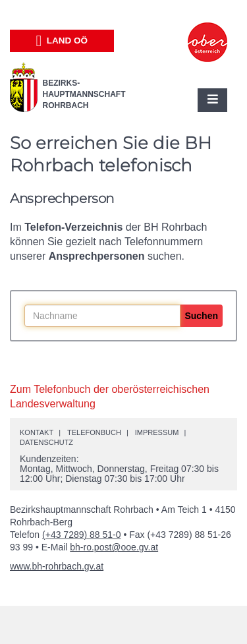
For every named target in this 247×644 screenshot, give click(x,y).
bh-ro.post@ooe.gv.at (114, 547)
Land (62, 41)
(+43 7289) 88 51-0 (81, 535)
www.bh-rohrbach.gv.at (57, 566)
